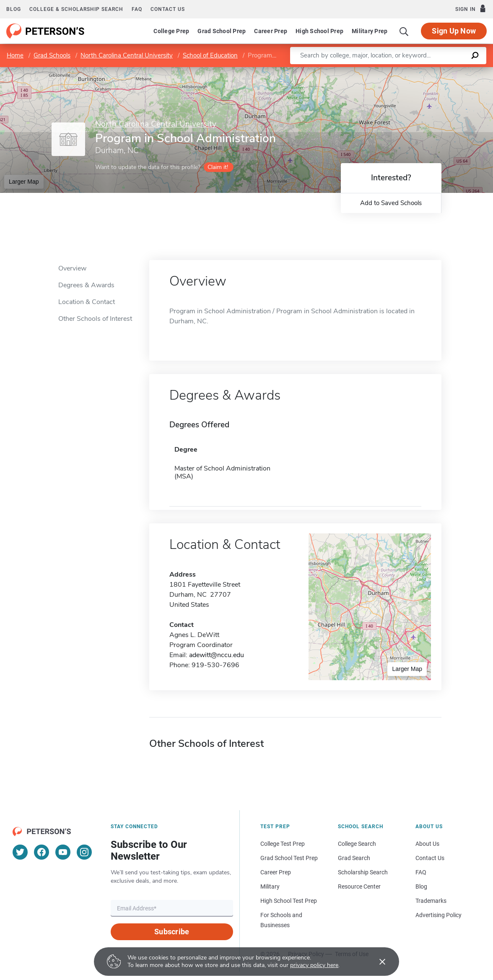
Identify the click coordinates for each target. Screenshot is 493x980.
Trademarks (431, 901)
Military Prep (370, 31)
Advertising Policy (439, 915)
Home (15, 55)
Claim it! (218, 167)
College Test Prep (283, 844)
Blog (14, 9)
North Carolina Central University (127, 55)
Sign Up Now (454, 31)
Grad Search (354, 858)
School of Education (210, 55)
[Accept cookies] (376, 962)
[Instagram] (84, 852)
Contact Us (430, 858)
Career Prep (271, 31)
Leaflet (392, 71)
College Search (357, 844)
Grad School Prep (222, 31)
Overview (72, 268)
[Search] (404, 31)
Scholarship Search (363, 872)
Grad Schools (52, 55)
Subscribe (172, 932)
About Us (427, 844)
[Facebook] (42, 852)
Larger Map (24, 182)
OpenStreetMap (436, 71)
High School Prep (319, 31)
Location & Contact (87, 302)
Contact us (168, 9)
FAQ (137, 9)
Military (270, 886)
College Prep (171, 31)
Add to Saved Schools (391, 203)
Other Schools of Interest (95, 319)
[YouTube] (63, 852)
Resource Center (359, 886)
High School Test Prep (289, 901)
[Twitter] (20, 852)
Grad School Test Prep (289, 858)
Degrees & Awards (86, 285)
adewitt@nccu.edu (217, 655)
